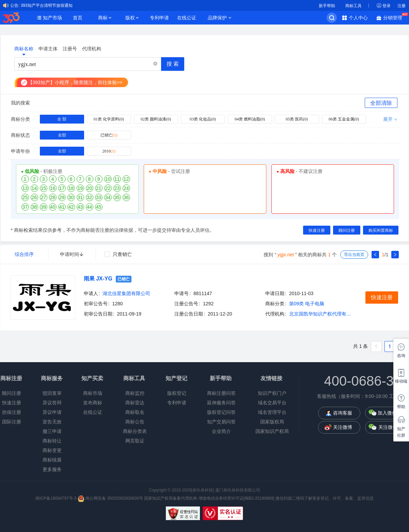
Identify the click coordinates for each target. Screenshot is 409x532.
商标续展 (52, 460)
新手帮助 (327, 6)
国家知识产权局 (272, 431)
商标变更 (52, 450)
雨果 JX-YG (98, 279)
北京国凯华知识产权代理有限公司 (321, 314)
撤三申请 (52, 431)
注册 (402, 6)
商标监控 (135, 393)
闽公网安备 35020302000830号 (110, 498)
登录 (387, 6)
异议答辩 (52, 403)
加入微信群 (390, 413)
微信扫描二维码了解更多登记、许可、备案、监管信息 (325, 498)
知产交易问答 (221, 422)
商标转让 (52, 441)
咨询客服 (343, 413)
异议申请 (52, 412)
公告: (15, 5)
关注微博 (343, 427)
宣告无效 (52, 422)
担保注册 (12, 412)
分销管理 (394, 17)
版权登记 (177, 393)
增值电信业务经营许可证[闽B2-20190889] (237, 498)
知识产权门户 (272, 393)
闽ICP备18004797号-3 (56, 498)
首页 (78, 18)
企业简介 (221, 431)
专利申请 (159, 18)
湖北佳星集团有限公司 (126, 293)
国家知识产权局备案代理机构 (171, 498)
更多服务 (52, 469)
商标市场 (93, 393)
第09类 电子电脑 (307, 304)
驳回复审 (52, 393)
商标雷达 (135, 403)
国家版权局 (272, 422)
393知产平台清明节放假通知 (47, 5)
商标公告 (135, 422)
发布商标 (93, 403)
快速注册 (12, 403)
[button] (155, 64)
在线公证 (187, 18)
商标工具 (353, 6)
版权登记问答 (221, 412)
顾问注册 (12, 393)
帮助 (401, 407)
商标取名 (135, 412)
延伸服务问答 (221, 403)
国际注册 (12, 422)
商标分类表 (135, 431)
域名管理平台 (272, 412)
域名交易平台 (272, 403)
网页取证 (135, 441)
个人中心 (358, 18)
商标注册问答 (221, 393)
